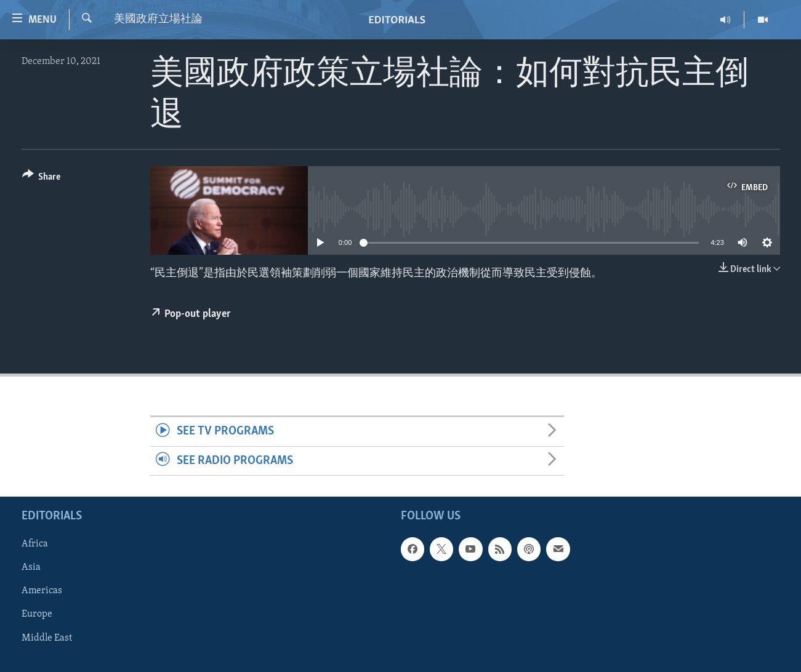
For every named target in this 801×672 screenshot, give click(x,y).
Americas (42, 591)
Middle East (47, 638)
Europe (37, 615)
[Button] (42, 179)
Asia (31, 568)
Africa (35, 544)
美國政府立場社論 (158, 19)
